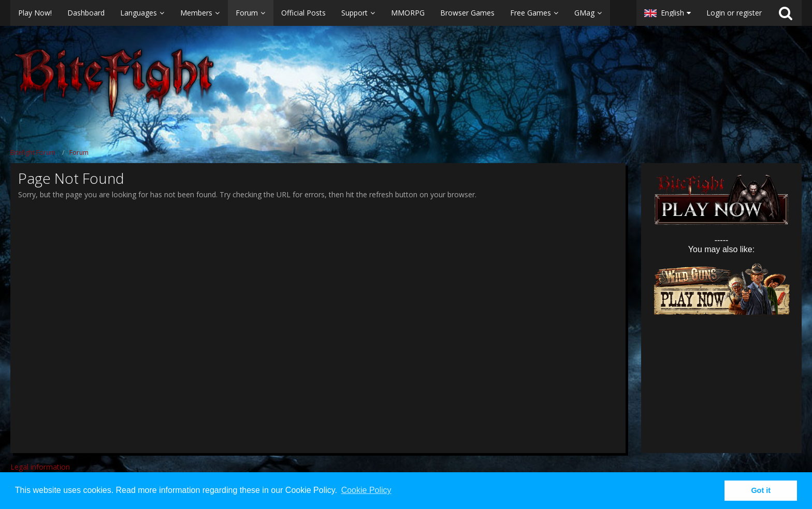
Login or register (734, 13)
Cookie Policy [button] (366, 490)
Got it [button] (761, 490)
